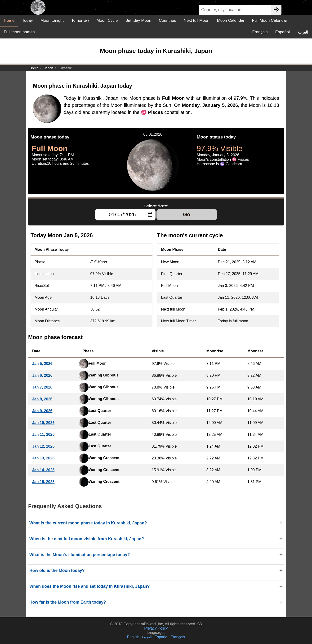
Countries (167, 20)
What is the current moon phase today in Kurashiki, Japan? (88, 523)
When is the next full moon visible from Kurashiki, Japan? (87, 539)
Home (9, 20)
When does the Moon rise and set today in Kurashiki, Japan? (89, 586)
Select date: (156, 206)
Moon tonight (52, 20)
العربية (303, 32)
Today (27, 20)
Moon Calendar (231, 20)
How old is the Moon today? (57, 571)
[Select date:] (125, 215)
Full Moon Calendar (270, 20)
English (133, 637)
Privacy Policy (156, 628)
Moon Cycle (107, 20)
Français (260, 32)
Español (283, 32)
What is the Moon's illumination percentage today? (80, 555)
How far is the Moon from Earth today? (68, 602)
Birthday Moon (138, 20)
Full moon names (19, 32)
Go (187, 214)
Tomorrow (80, 20)
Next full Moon (197, 20)
